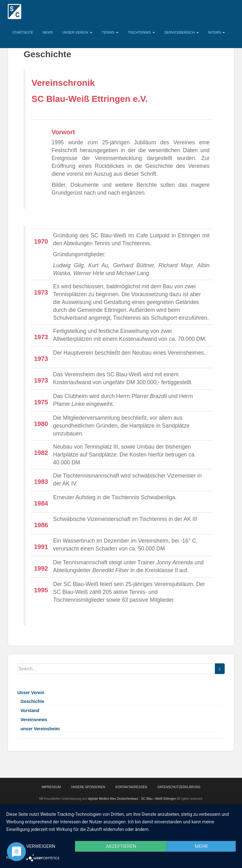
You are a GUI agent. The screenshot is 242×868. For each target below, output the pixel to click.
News (48, 32)
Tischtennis (141, 32)
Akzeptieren (121, 846)
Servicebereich (182, 32)
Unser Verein (77, 32)
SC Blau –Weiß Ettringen (159, 799)
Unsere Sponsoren (88, 787)
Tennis (110, 32)
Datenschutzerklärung (179, 787)
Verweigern (41, 846)
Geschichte (32, 701)
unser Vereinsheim (40, 729)
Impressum (51, 787)
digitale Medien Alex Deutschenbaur (113, 799)
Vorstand (30, 710)
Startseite (23, 32)
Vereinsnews (34, 720)
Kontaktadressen (132, 787)
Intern (217, 32)
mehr (201, 846)
